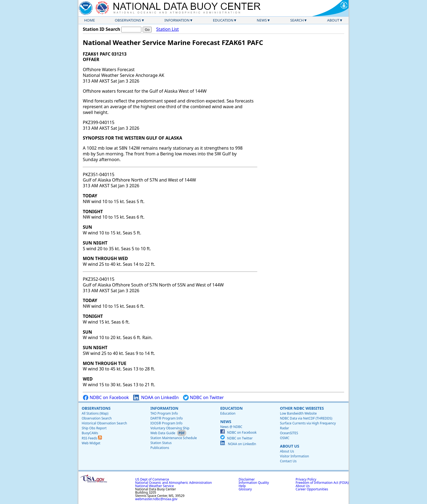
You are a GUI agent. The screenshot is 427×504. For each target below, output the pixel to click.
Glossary (245, 489)
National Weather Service (154, 486)
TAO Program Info (164, 413)
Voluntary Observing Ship (170, 428)
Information (177, 20)
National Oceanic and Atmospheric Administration (173, 483)
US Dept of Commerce (152, 479)
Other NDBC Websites (302, 408)
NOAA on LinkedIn (156, 398)
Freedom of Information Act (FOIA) (322, 483)
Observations (128, 20)
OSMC (285, 438)
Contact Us (288, 461)
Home (90, 20)
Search (297, 20)
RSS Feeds (92, 438)
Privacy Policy (306, 479)
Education (223, 20)
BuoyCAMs (90, 433)
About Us (290, 446)
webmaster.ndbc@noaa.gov (156, 499)
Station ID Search (101, 29)
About (333, 20)
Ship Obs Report (94, 428)
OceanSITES (289, 433)
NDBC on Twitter (203, 398)
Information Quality (254, 483)
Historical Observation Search (104, 423)
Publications (160, 448)
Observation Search (97, 418)
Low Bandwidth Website (298, 413)
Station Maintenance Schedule (174, 438)
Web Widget (91, 443)
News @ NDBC (231, 427)
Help (242, 486)
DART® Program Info (167, 418)
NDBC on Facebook (106, 398)
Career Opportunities (312, 489)
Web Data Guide (163, 433)
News (262, 20)
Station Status (161, 443)
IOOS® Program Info (166, 423)
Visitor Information (295, 456)
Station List (167, 29)
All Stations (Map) (95, 413)
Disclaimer (247, 479)
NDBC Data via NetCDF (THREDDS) (306, 418)
